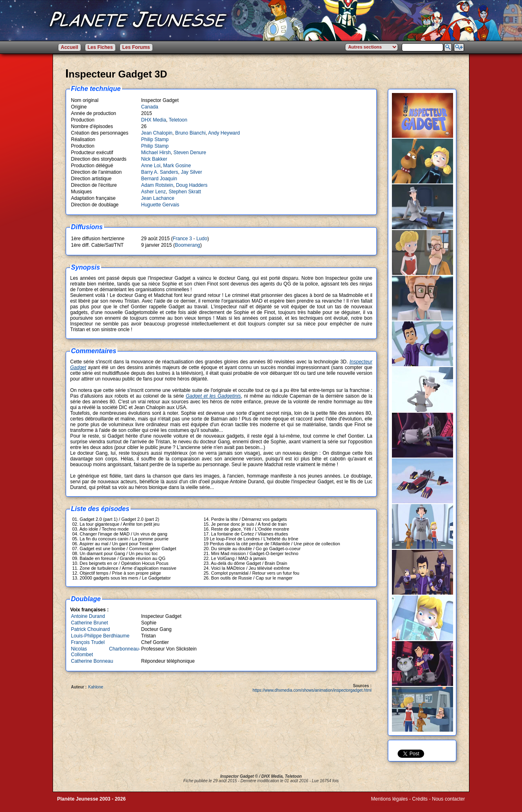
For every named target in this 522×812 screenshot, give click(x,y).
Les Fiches (100, 47)
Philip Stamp (155, 139)
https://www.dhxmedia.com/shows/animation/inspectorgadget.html (312, 690)
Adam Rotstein (157, 185)
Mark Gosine (177, 166)
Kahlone (96, 687)
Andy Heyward (224, 133)
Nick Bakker (154, 159)
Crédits (420, 799)
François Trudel (88, 642)
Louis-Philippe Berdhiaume (100, 636)
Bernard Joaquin (159, 179)
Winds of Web (386, 805)
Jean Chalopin (157, 133)
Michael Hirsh (156, 153)
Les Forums (136, 47)
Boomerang (188, 245)
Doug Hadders (191, 185)
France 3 (182, 239)
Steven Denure (190, 153)
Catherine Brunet (90, 623)
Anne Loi (151, 166)
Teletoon (178, 120)
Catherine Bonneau (92, 661)
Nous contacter (448, 799)
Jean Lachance (158, 198)
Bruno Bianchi (190, 133)
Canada (150, 107)
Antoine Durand (88, 616)
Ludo (202, 239)
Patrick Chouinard (90, 629)
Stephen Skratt (185, 192)
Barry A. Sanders (160, 172)
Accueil (70, 47)
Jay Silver (191, 172)
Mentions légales (389, 799)
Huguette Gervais (160, 205)
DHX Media (154, 120)
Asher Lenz (154, 192)
